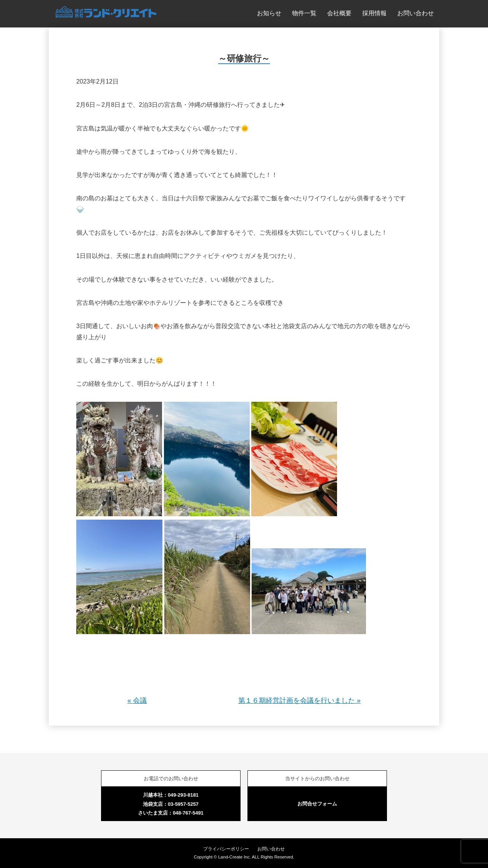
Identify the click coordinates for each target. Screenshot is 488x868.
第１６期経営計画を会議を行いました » (299, 701)
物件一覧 (304, 13)
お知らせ (269, 13)
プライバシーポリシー (226, 849)
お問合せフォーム (317, 804)
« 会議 (137, 701)
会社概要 (339, 13)
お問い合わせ (416, 13)
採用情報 (374, 13)
